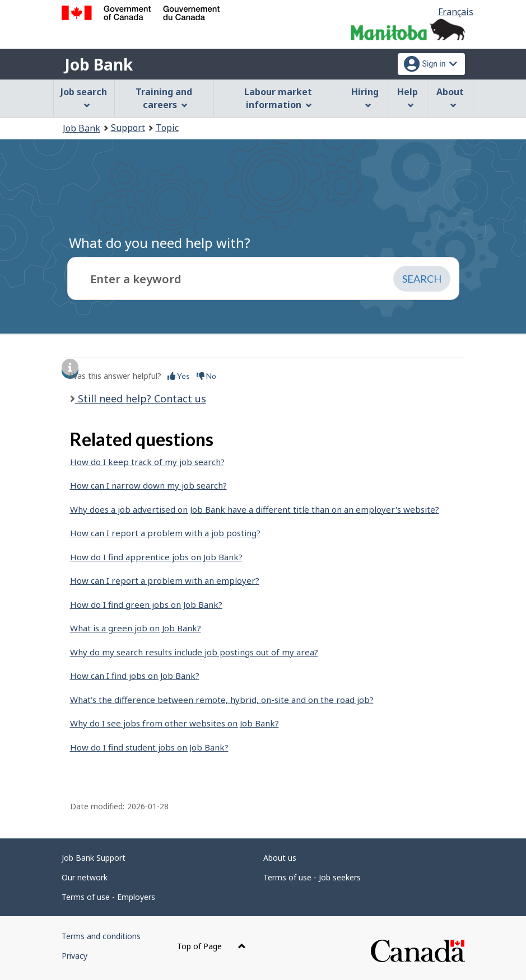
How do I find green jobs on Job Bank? (146, 604)
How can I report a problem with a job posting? (165, 533)
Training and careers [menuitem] (164, 98)
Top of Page (211, 946)
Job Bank (99, 64)
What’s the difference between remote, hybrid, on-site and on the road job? (222, 700)
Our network (85, 877)
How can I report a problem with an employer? (165, 580)
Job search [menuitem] (84, 97)
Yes (179, 376)
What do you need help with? (160, 243)
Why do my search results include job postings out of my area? (194, 652)
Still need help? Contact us (141, 398)
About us (280, 858)
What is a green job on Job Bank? (136, 628)
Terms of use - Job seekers (312, 877)
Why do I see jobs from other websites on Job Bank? (174, 723)
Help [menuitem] (408, 97)
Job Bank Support (94, 858)
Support (128, 128)
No (206, 376)
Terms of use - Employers (108, 897)
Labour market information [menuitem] (278, 98)
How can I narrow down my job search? (148, 485)
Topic (167, 128)
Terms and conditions (101, 936)
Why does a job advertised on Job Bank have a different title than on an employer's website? (255, 509)
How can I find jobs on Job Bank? (135, 676)
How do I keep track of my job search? (147, 462)
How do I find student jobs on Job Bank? (149, 747)
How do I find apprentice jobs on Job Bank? (156, 557)
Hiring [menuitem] (365, 97)
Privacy (75, 956)
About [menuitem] (450, 97)
